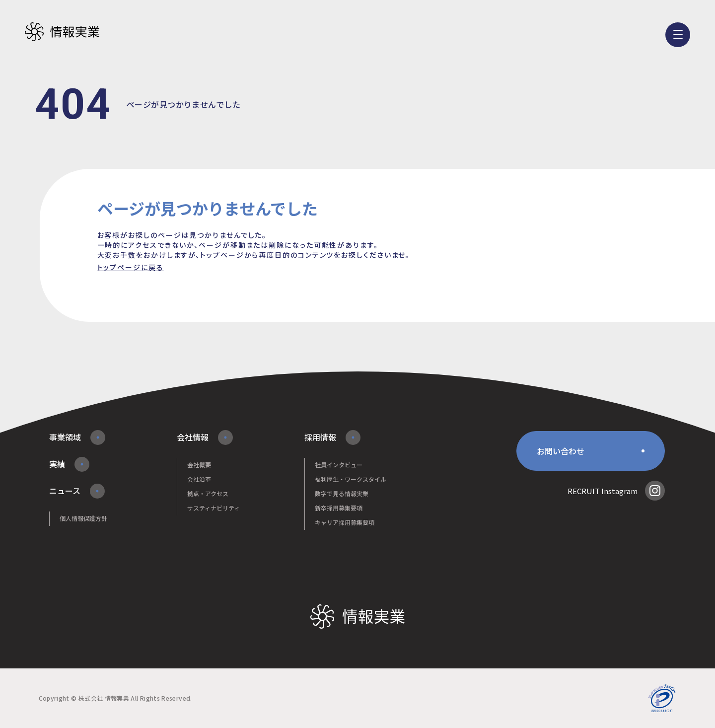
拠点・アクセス (208, 493)
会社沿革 (199, 479)
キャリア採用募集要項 (345, 522)
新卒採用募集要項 (339, 508)
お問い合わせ (561, 451)
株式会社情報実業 (62, 32)
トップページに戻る (131, 267)
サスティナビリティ (214, 508)
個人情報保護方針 (83, 518)
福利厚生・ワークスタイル (351, 479)
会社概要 (199, 465)
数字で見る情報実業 (342, 493)
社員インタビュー (339, 465)
